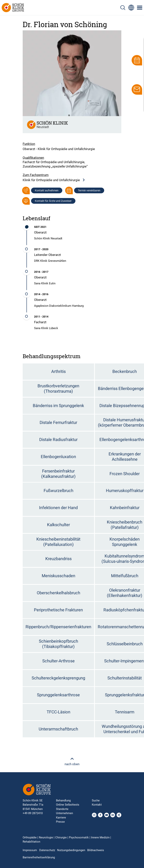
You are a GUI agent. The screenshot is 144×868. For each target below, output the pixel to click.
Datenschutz (47, 850)
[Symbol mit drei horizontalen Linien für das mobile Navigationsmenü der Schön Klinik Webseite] (140, 8)
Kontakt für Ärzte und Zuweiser (53, 201)
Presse (60, 822)
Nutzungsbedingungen (71, 850)
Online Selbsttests (68, 805)
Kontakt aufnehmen (47, 190)
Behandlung (63, 800)
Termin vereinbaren (89, 190)
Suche (96, 800)
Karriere (61, 818)
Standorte (62, 809)
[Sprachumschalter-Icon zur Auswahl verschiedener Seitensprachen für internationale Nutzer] (131, 8)
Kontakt (97, 805)
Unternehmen (64, 813)
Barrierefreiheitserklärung (39, 857)
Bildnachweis (96, 850)
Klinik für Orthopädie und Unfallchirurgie (54, 180)
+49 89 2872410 (33, 813)
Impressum (30, 850)
